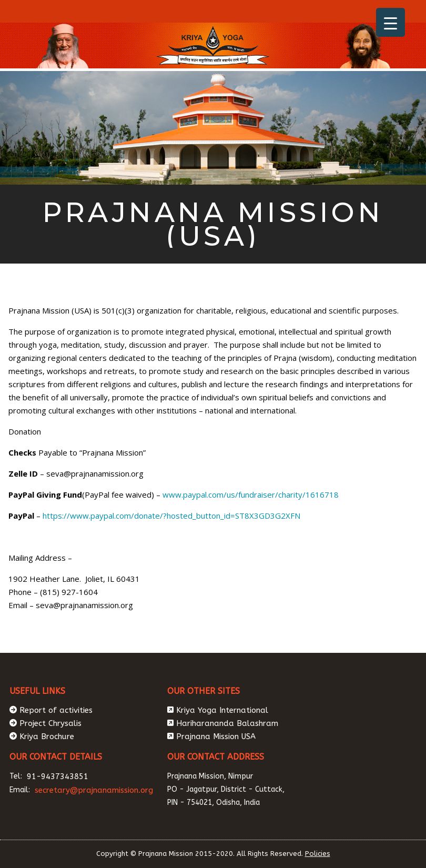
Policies (318, 854)
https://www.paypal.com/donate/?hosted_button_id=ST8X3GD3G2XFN (171, 516)
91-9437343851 (58, 776)
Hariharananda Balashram (227, 723)
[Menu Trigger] (390, 22)
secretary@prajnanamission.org (94, 790)
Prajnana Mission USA (216, 736)
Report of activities (56, 710)
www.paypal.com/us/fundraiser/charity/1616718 (250, 494)
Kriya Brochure (47, 736)
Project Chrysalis (50, 723)
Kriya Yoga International (222, 710)
